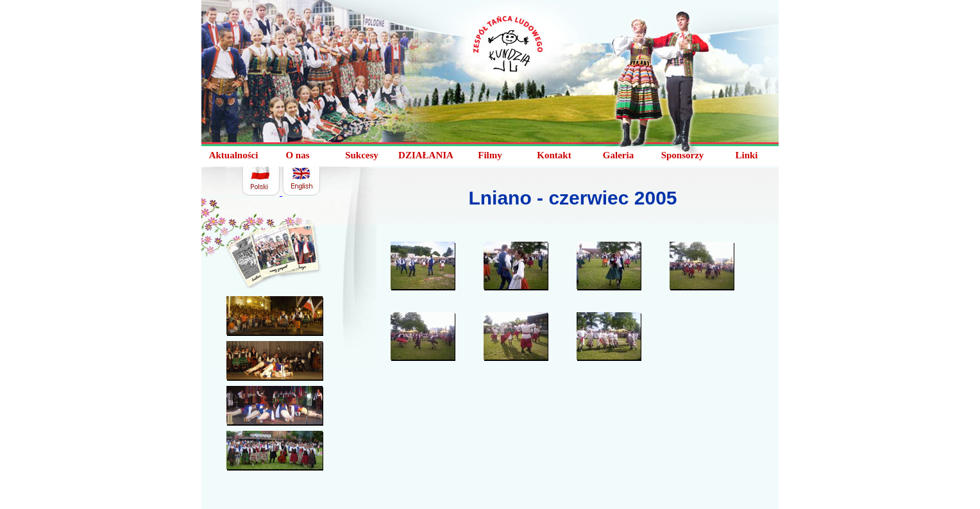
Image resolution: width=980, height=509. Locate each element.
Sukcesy (362, 155)
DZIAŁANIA (426, 155)
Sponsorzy (683, 155)
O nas (297, 155)
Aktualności (234, 155)
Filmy (490, 155)
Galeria (618, 155)
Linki (746, 155)
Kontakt (554, 155)
